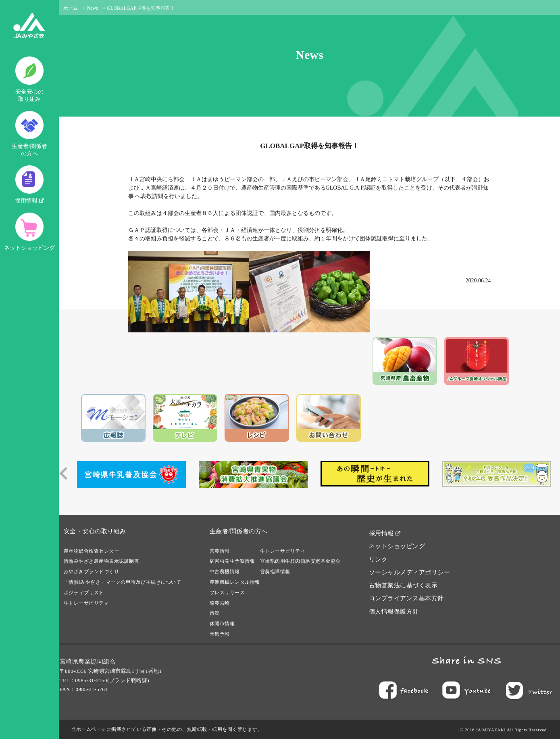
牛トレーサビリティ (86, 603)
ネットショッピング (29, 232)
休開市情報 (222, 624)
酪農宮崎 (220, 603)
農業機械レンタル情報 (235, 582)
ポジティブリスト (84, 593)
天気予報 (220, 634)
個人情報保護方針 (394, 612)
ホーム (71, 8)
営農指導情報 (275, 572)
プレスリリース (227, 593)
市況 (215, 613)
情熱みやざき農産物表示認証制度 (102, 561)
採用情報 (29, 185)
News (93, 8)
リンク (378, 559)
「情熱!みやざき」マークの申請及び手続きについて (123, 582)
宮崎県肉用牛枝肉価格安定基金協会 (300, 561)
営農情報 (220, 551)
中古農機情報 (225, 572)
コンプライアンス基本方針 (406, 598)
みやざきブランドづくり (92, 572)
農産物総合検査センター (92, 551)
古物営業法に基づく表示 (403, 585)
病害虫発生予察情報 (232, 561)
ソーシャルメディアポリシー (410, 572)
